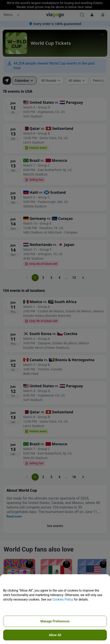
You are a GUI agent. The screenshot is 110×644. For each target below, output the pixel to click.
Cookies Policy (63, 599)
